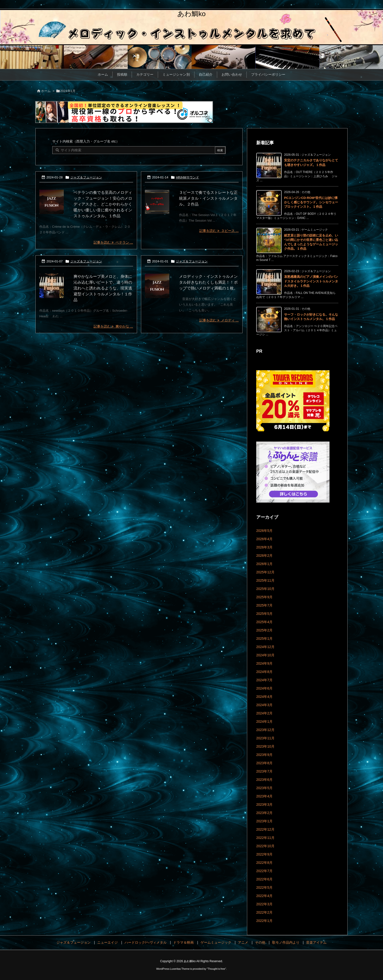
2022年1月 (264, 921)
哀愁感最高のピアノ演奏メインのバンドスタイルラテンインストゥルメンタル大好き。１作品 (311, 281)
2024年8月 (264, 672)
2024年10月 (265, 655)
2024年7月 (264, 680)
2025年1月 (264, 639)
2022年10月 (265, 846)
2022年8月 (264, 863)
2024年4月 (264, 697)
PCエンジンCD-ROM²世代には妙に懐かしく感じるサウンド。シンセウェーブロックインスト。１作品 (311, 202)
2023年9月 (264, 755)
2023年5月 (264, 788)
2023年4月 (264, 796)
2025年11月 (265, 580)
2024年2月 (264, 713)
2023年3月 (264, 805)
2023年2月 (264, 813)
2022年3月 (264, 904)
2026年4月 (264, 539)
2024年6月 (264, 688)
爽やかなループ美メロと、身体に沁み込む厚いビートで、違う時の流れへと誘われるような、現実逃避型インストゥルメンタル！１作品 (103, 288)
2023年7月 (264, 771)
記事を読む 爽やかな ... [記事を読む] (113, 326)
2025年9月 (264, 597)
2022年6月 (264, 879)
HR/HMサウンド (187, 177)
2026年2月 (264, 556)
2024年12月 (265, 647)
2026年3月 (264, 547)
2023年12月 (265, 730)
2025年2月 (264, 630)
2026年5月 (264, 531)
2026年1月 (264, 564)
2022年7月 (264, 871)
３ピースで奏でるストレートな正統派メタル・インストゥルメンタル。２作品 (208, 198)
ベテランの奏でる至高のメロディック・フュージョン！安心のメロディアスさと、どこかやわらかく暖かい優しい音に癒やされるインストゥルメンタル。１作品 (103, 204)
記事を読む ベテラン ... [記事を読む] (113, 242)
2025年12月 (265, 572)
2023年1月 (264, 821)
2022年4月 (264, 896)
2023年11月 (265, 738)
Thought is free (216, 969)
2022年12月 (265, 829)
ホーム (46, 91)
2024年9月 (264, 663)
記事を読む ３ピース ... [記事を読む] (219, 231)
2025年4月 (264, 622)
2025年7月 (264, 605)
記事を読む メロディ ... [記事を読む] (219, 320)
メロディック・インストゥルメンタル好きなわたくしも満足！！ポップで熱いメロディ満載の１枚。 (208, 282)
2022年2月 (264, 912)
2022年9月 (264, 854)
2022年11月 (265, 838)
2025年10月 (265, 589)
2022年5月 (264, 887)
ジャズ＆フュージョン (86, 177)
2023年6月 (264, 780)
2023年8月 (264, 763)
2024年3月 (264, 705)
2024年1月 (264, 722)
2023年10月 (265, 746)
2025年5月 (264, 614)
